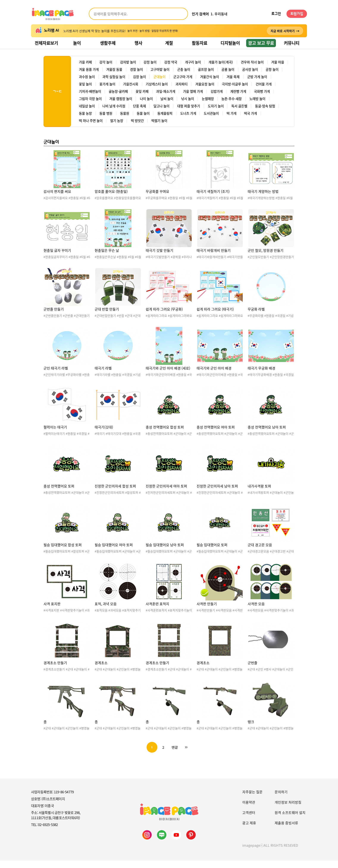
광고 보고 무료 (261, 43)
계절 (169, 43)
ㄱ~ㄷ (57, 95)
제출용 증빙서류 (286, 830)
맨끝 (175, 755)
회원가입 (297, 14)
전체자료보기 (46, 43)
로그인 (276, 14)
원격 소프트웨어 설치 (290, 820)
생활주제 (108, 43)
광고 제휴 (249, 830)
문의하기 (281, 799)
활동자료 (200, 43)
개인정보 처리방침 (288, 809)
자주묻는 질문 (252, 799)
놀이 (77, 43)
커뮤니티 (292, 43)
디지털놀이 (230, 43)
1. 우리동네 (219, 14)
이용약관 (249, 809)
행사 (138, 43)
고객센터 (249, 820)
